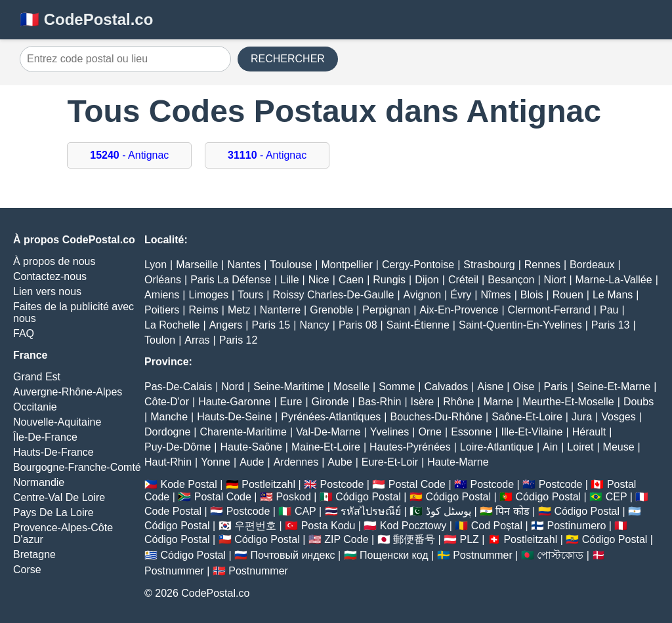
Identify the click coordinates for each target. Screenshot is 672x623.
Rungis (389, 280)
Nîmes (495, 295)
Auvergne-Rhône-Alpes (68, 392)
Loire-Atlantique (497, 447)
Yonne (216, 462)
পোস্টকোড (560, 555)
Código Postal (368, 497)
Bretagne (34, 554)
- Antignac (129, 155)
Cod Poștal (497, 526)
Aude (252, 462)
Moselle (351, 387)
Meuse (619, 447)
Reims (204, 310)
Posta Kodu (328, 526)
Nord (233, 387)
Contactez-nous (50, 276)
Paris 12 (239, 340)
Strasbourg (489, 265)
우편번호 (255, 526)
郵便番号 (414, 539)
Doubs (639, 402)
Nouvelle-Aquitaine (57, 422)
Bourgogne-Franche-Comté (77, 467)
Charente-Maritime (243, 432)
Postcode (342, 484)
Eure (291, 402)
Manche (169, 417)
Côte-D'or (167, 402)
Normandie (39, 482)
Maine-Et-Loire (326, 447)
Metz (239, 310)
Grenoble (331, 310)
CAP (305, 511)
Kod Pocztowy (413, 526)
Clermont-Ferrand (549, 310)
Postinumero (577, 526)
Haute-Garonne (234, 402)
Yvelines (390, 432)
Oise (524, 387)
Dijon (427, 280)
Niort (555, 280)
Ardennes (296, 462)
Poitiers (162, 310)
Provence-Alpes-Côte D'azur (63, 533)
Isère (423, 402)
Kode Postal (188, 484)
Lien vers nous (47, 291)
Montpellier (347, 265)
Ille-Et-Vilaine (532, 432)
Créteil (463, 280)
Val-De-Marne (328, 432)
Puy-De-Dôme (178, 447)
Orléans (163, 280)
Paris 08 (358, 325)
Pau (609, 310)
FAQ (24, 333)
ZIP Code (346, 539)
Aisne (490, 387)
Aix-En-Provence (459, 310)
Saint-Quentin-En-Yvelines (520, 325)
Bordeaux (592, 265)
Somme (397, 387)
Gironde (330, 402)
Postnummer (483, 555)
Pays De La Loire (53, 512)
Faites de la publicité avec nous (73, 312)
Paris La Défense (231, 280)
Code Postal (173, 511)
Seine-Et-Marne (614, 387)
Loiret (580, 447)
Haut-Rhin (168, 462)
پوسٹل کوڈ (449, 511)
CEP (617, 497)
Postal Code (417, 484)
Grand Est (37, 377)
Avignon (423, 295)
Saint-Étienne (418, 325)
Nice (319, 280)
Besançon (511, 280)
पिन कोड (512, 511)
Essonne (471, 432)
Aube (340, 462)
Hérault (589, 432)
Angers (226, 325)
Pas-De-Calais (178, 387)
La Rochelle (172, 325)
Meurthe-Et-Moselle (568, 402)
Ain (550, 447)
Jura (582, 417)
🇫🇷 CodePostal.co (86, 19)
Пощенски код (394, 555)
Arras (197, 340)
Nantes (244, 265)
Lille (289, 280)
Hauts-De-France (53, 452)
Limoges (209, 295)
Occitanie (35, 407)
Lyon (156, 265)
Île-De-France (45, 437)
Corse (27, 570)
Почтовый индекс (293, 555)
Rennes (542, 265)
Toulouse (291, 265)
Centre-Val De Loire (59, 497)
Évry (461, 295)
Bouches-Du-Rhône (436, 417)
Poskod (293, 497)
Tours (250, 295)
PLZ (470, 539)
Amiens (162, 295)
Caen (351, 280)
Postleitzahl (268, 484)
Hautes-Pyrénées (410, 447)
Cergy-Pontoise (418, 265)
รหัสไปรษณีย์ (371, 511)
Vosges (618, 417)
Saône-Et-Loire (527, 417)
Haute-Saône (251, 447)
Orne (430, 432)
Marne (498, 402)
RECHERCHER (288, 59)
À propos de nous (54, 261)
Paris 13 (611, 325)
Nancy (314, 325)
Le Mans (613, 295)
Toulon (160, 340)
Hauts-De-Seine (234, 417)
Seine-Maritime (289, 387)
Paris (556, 387)
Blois (532, 295)
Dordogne (167, 432)
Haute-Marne (458, 462)
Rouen (568, 295)
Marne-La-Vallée (614, 280)
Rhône (458, 402)
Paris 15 (271, 325)
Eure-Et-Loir (390, 462)
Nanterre (280, 310)
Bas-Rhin (380, 402)
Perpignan (386, 310)
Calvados (446, 387)
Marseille (197, 265)
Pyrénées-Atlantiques (331, 417)
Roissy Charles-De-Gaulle (333, 295)
